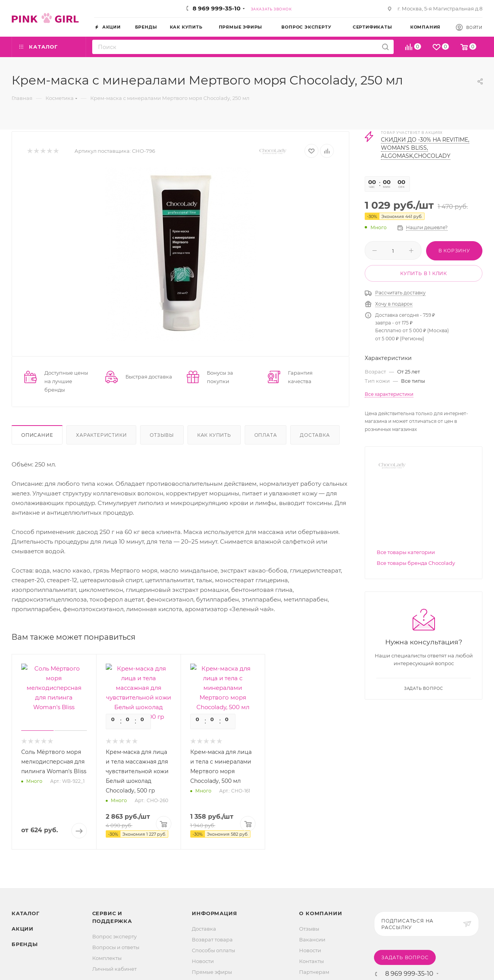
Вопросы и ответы (116, 947)
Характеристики (101, 435)
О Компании (321, 913)
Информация (214, 913)
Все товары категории (406, 552)
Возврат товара (212, 939)
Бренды (25, 944)
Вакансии (312, 939)
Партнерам (314, 972)
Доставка (315, 435)
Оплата (266, 435)
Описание (37, 435)
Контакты (311, 961)
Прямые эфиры (212, 972)
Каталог (26, 913)
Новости (203, 961)
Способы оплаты (213, 950)
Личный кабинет (114, 969)
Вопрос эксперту (114, 936)
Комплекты (107, 958)
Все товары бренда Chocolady (416, 563)
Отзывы (162, 435)
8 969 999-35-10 (217, 8)
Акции (23, 929)
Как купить (214, 435)
